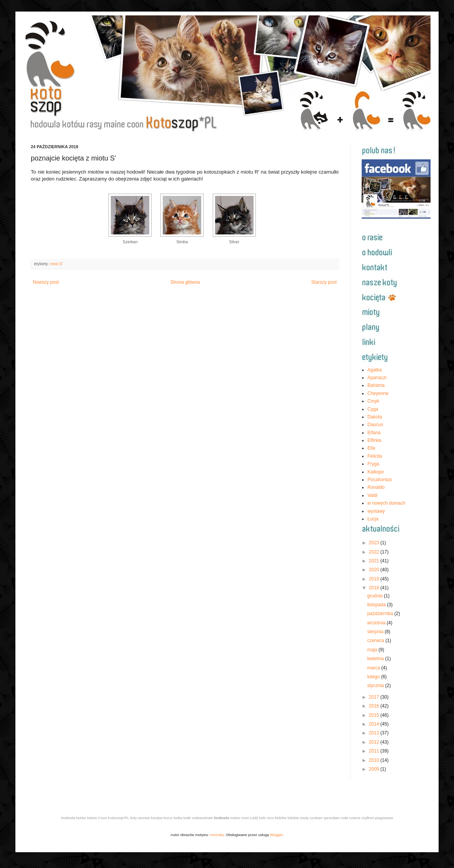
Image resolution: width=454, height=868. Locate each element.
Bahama (376, 385)
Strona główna (185, 282)
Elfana (374, 433)
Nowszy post (46, 282)
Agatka (375, 370)
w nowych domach (386, 503)
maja (373, 650)
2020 (375, 570)
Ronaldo (376, 487)
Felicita (375, 456)
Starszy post (324, 282)
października (381, 614)
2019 (375, 579)
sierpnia (376, 632)
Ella (371, 448)
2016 (375, 706)
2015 (375, 715)
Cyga (373, 409)
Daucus (375, 425)
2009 (375, 769)
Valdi (372, 495)
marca (374, 668)
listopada (377, 605)
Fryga (373, 464)
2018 (375, 588)
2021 (375, 561)
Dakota (375, 417)
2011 (375, 751)
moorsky (217, 835)
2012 (375, 742)
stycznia (376, 686)
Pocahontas (380, 480)
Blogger (276, 835)
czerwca (376, 641)
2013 (375, 733)
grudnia (375, 596)
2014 (375, 724)
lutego (374, 677)
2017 (375, 697)
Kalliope (376, 472)
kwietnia (376, 659)
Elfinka (374, 440)
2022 (375, 552)
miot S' (57, 264)
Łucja (373, 519)
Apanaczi (377, 378)
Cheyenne (378, 393)
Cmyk (373, 401)
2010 (375, 760)
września (377, 623)
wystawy (376, 511)
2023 (375, 543)
